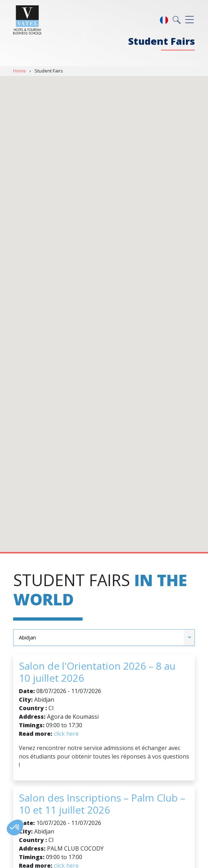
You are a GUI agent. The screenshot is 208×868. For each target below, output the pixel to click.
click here (66, 734)
